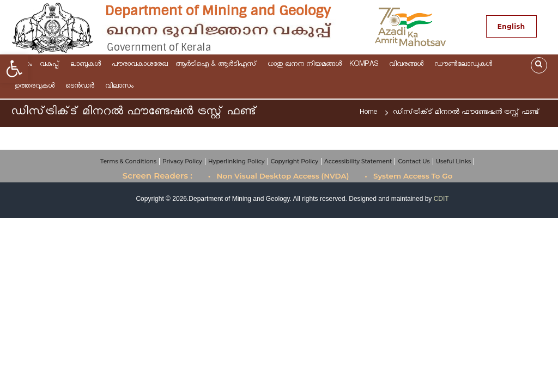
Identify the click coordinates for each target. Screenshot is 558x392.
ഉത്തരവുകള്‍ (36, 87)
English (511, 26)
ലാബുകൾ (87, 65)
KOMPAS (365, 65)
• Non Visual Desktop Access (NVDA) (279, 176)
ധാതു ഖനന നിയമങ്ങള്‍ (305, 65)
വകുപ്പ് (51, 65)
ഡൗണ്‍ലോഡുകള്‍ (465, 65)
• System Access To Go (408, 176)
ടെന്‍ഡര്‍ (81, 87)
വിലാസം (121, 87)
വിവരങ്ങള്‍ (408, 65)
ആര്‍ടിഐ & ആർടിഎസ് (218, 65)
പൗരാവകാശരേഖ (140, 65)
